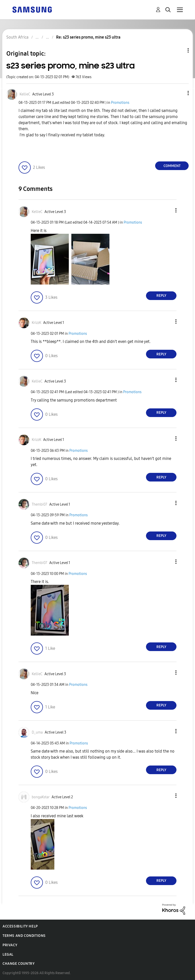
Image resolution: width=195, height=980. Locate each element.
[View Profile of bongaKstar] (41, 797)
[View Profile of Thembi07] (39, 504)
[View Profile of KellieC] (25, 94)
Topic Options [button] (180, 50)
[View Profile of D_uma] (37, 732)
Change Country (19, 964)
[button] (180, 93)
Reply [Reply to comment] (161, 296)
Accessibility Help (20, 926)
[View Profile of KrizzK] (36, 323)
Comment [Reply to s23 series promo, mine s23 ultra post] (172, 166)
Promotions (120, 103)
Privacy (10, 945)
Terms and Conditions (24, 936)
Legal (8, 954)
